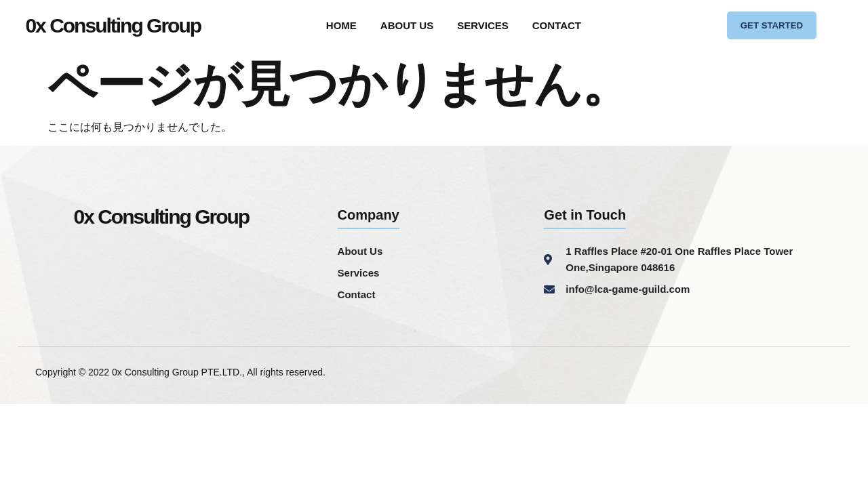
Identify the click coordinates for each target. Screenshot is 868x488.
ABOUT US (407, 27)
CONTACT (557, 27)
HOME (341, 27)
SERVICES (483, 27)
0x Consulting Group (113, 27)
